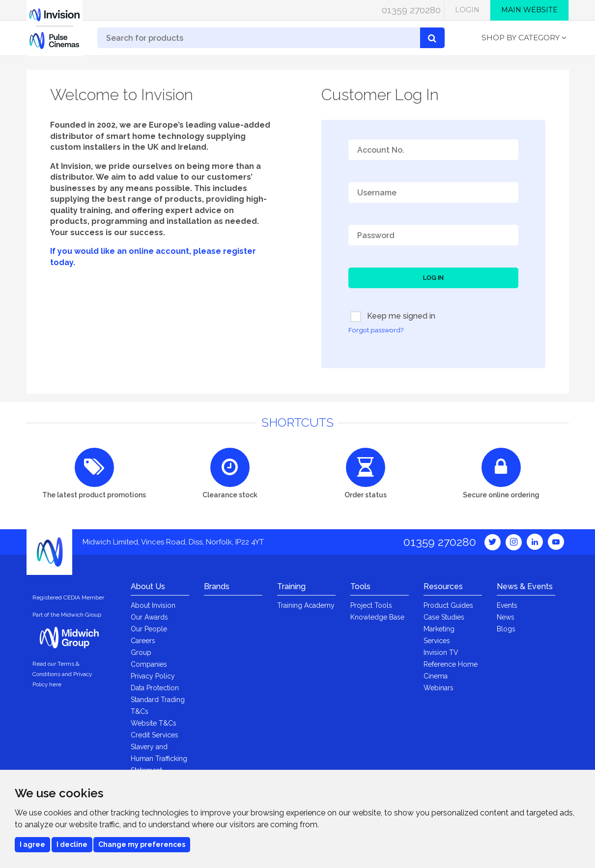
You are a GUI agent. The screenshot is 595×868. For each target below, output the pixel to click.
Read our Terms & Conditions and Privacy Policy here (62, 674)
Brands (217, 586)
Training (291, 586)
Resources (443, 586)
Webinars (439, 688)
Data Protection (155, 688)
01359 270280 (411, 10)
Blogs (506, 629)
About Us (148, 586)
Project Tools (371, 605)
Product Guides (448, 605)
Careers (143, 641)
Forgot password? (376, 330)
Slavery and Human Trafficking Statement (159, 759)
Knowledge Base (377, 617)
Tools (360, 586)
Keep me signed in (393, 317)
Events (507, 605)
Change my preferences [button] (142, 844)
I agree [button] (32, 844)
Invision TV (441, 652)
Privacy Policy (153, 676)
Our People (149, 629)
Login (467, 10)
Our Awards (149, 617)
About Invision (153, 605)
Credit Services (155, 735)
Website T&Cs (154, 723)
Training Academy (306, 605)
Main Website (529, 10)
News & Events (525, 586)
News (506, 617)
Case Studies (444, 617)
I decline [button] (72, 844)
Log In (433, 278)
